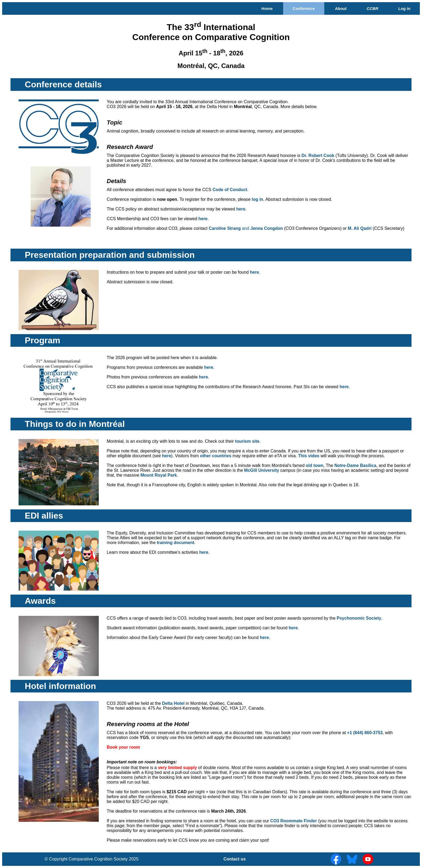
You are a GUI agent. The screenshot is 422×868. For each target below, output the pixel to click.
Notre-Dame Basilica (355, 465)
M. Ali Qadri (360, 228)
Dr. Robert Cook (318, 156)
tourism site (247, 441)
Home (267, 8)
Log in (404, 8)
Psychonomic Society (359, 618)
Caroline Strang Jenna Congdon (246, 228)
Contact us (235, 859)
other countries (216, 456)
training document (175, 543)
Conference (304, 8)
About (341, 8)
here (241, 209)
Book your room (124, 747)
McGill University (262, 470)
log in (257, 199)
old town (315, 465)
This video (309, 456)
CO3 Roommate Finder (293, 821)
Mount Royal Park (159, 475)
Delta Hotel (173, 703)
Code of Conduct (230, 190)
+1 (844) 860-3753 (365, 733)
